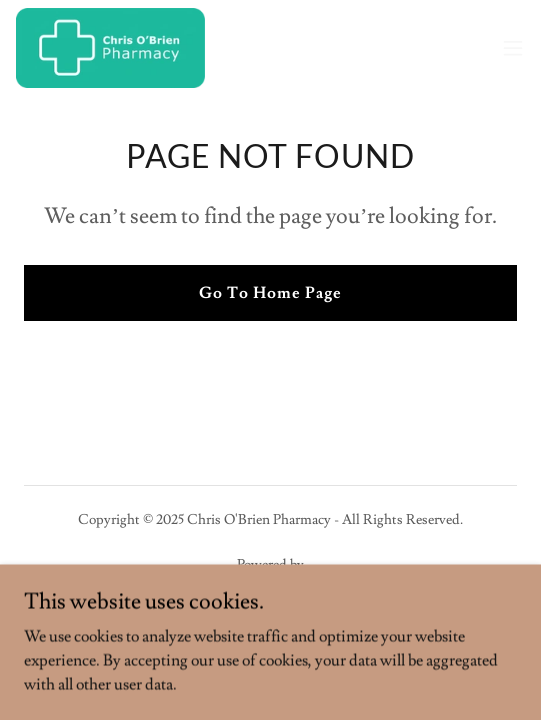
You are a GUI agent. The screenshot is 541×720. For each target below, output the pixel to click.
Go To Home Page (270, 293)
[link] (110, 48)
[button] (513, 48)
